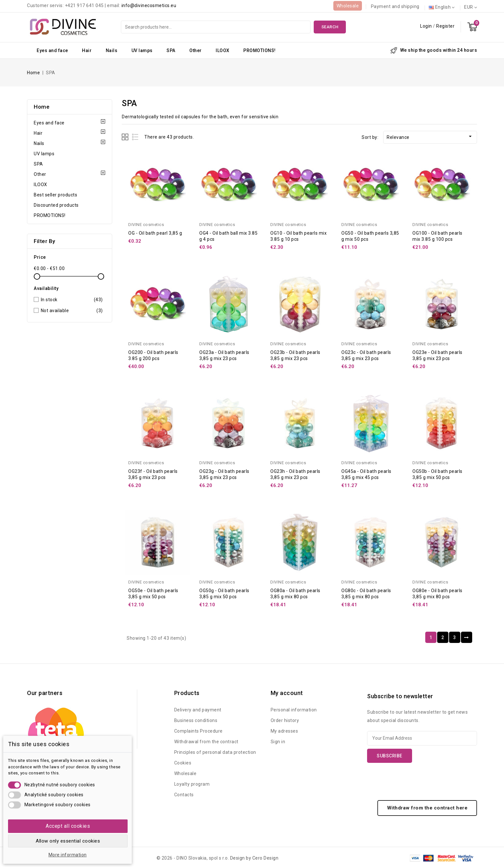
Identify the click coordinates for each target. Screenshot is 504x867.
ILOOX (223, 50)
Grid (126, 137)
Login (427, 26)
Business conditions (196, 720)
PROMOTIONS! (260, 50)
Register (445, 26)
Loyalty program (192, 784)
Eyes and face (52, 50)
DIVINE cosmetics (146, 225)
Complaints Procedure (198, 731)
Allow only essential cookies (68, 841)
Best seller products (55, 195)
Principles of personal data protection (215, 752)
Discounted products (56, 205)
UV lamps (142, 50)
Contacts (184, 795)
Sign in (278, 742)
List (135, 137)
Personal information (294, 710)
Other (196, 50)
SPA (171, 50)
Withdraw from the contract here (427, 808)
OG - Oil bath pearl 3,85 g (155, 233)
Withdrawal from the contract (206, 742)
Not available (72, 311)
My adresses (284, 731)
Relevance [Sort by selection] (430, 136)
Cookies (183, 763)
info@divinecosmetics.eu (149, 5)
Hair (87, 50)
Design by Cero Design (254, 858)
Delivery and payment (198, 710)
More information (68, 855)
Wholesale (348, 6)
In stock (72, 300)
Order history (285, 720)
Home (42, 107)
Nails (112, 50)
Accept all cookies (68, 826)
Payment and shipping (395, 6)
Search (330, 27)
